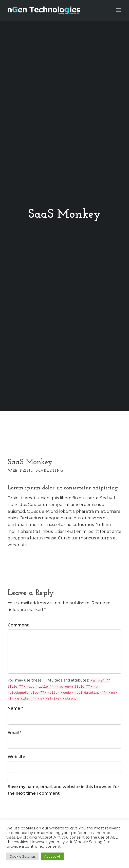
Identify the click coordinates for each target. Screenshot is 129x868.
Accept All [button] (52, 856)
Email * (15, 733)
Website (16, 757)
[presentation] (46, 813)
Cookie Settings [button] (22, 856)
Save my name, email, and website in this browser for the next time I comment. (63, 790)
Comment (18, 625)
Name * (15, 708)
